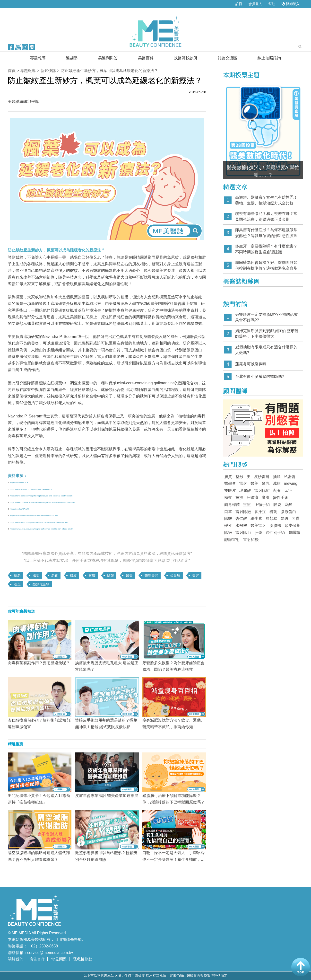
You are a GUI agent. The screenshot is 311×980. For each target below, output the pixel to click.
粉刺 (273, 512)
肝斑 (258, 533)
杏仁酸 (241, 518)
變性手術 (281, 498)
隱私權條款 (83, 959)
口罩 (228, 512)
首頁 (12, 71)
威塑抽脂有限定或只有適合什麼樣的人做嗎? (266, 350)
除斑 (285, 518)
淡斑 (17, 584)
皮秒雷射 (262, 477)
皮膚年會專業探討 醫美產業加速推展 (107, 796)
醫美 (129, 575)
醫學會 (230, 483)
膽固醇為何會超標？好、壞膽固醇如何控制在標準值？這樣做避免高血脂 (266, 265)
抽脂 (277, 477)
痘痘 (247, 505)
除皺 (111, 575)
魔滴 (266, 498)
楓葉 (36, 575)
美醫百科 (146, 58)
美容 (196, 575)
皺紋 (73, 575)
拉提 (239, 498)
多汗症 (260, 512)
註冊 (239, 4)
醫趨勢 (72, 58)
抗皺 (92, 575)
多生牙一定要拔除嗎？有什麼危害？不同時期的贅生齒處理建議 (266, 249)
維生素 (256, 518)
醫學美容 (151, 575)
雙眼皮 (230, 490)
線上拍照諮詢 (269, 58)
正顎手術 (262, 505)
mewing (290, 483)
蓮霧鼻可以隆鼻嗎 (251, 364)
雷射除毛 (243, 533)
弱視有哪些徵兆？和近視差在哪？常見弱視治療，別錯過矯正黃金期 (266, 216)
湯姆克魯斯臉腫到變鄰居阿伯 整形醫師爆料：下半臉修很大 (267, 334)
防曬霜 (294, 533)
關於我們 (16, 959)
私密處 (290, 477)
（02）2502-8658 (43, 946)
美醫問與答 (108, 58)
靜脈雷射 (232, 540)
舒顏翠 (271, 518)
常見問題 (59, 959)
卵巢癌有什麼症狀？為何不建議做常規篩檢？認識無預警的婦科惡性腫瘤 (266, 233)
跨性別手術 (275, 533)
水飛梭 (241, 525)
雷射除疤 (243, 512)
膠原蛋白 (288, 512)
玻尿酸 (245, 490)
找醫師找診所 (186, 58)
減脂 (277, 483)
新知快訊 (48, 71)
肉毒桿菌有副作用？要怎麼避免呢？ (39, 663)
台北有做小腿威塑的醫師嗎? (260, 376)
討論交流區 (227, 58)
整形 (239, 477)
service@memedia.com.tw (50, 953)
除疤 (228, 533)
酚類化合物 (41, 584)
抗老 (17, 575)
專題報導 (38, 58)
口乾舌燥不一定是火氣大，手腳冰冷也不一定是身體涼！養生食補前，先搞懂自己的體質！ (173, 859)
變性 (228, 525)
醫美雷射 (258, 525)
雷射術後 (251, 540)
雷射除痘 (262, 490)
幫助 (272, 4)
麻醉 (288, 505)
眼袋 (277, 505)
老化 (55, 575)
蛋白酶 (175, 575)
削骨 (277, 490)
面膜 (295, 518)
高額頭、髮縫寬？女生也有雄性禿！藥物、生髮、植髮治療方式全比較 (266, 200)
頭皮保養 (292, 525)
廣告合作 (37, 959)
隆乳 (266, 483)
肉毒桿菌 (232, 505)
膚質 (228, 477)
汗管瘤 (252, 498)
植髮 (228, 498)
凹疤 (288, 490)
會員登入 (255, 4)
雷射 (243, 483)
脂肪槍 (275, 525)
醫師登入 (291, 4)
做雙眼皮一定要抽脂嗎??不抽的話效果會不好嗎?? (267, 317)
